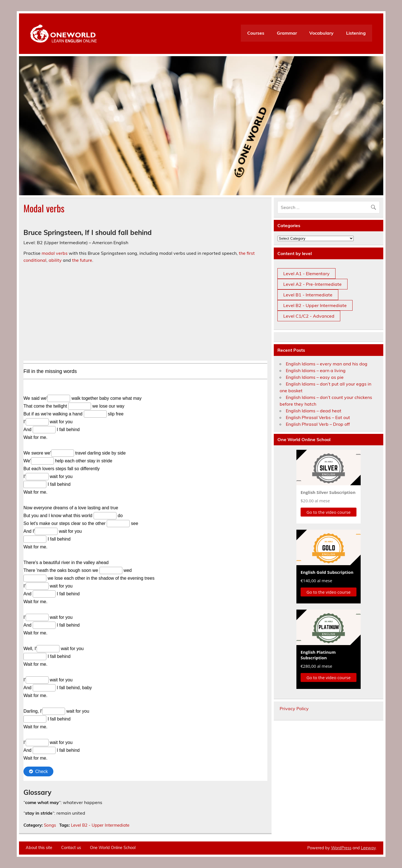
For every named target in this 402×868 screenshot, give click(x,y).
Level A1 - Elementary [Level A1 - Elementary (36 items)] (306, 274)
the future (82, 260)
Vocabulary (321, 33)
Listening (356, 33)
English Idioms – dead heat (314, 411)
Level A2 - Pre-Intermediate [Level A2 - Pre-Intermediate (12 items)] (312, 284)
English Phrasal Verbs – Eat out (318, 417)
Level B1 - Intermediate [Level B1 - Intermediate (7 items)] (308, 295)
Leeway (368, 848)
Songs (50, 825)
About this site (39, 848)
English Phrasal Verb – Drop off (318, 424)
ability (55, 260)
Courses (256, 33)
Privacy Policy (294, 708)
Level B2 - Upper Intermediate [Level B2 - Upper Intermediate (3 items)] (315, 305)
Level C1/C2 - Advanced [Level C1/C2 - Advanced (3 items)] (309, 316)
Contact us (71, 848)
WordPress (341, 848)
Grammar (287, 33)
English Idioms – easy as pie (315, 377)
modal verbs (55, 253)
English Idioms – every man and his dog (327, 364)
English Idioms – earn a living (316, 370)
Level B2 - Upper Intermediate (100, 825)
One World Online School (113, 848)
